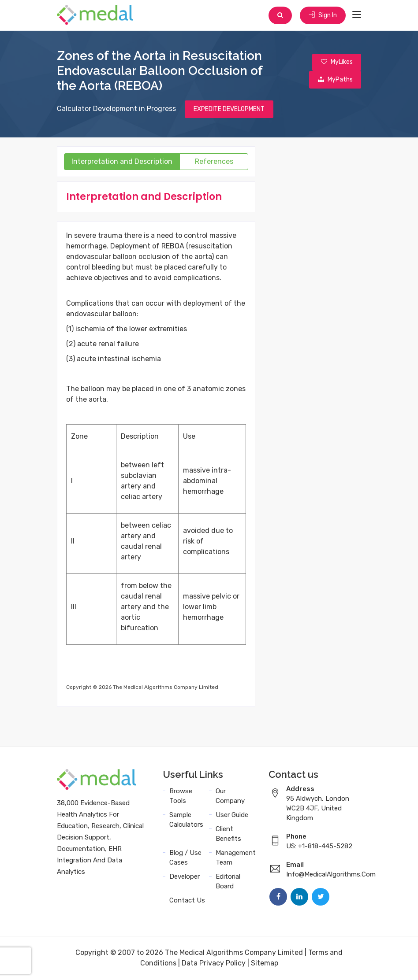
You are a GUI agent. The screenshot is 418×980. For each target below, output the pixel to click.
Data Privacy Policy (214, 963)
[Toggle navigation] (357, 15)
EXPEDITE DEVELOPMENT (229, 109)
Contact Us (187, 901)
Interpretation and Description (122, 162)
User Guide (232, 815)
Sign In (323, 15)
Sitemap (265, 963)
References (214, 162)
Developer (185, 877)
